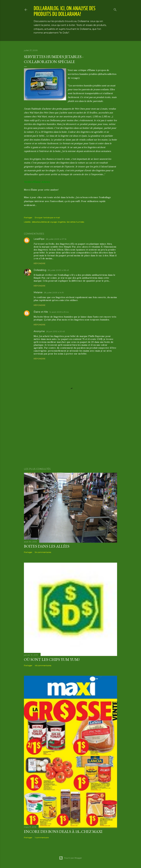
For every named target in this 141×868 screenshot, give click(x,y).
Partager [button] (28, 217)
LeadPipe (39, 239)
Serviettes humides (75, 222)
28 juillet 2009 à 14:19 (54, 292)
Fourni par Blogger (70, 858)
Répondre (40, 263)
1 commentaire (42, 837)
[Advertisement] (70, 437)
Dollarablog (40, 270)
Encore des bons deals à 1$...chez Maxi (63, 831)
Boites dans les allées (47, 546)
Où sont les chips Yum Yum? (52, 659)
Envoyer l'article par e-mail (47, 217)
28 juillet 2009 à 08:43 (58, 270)
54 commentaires (43, 552)
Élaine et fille (41, 312)
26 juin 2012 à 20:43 (55, 331)
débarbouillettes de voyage (44, 222)
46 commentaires (43, 665)
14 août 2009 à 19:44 (59, 312)
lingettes (62, 222)
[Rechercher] (115, 9)
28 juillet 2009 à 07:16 (56, 239)
